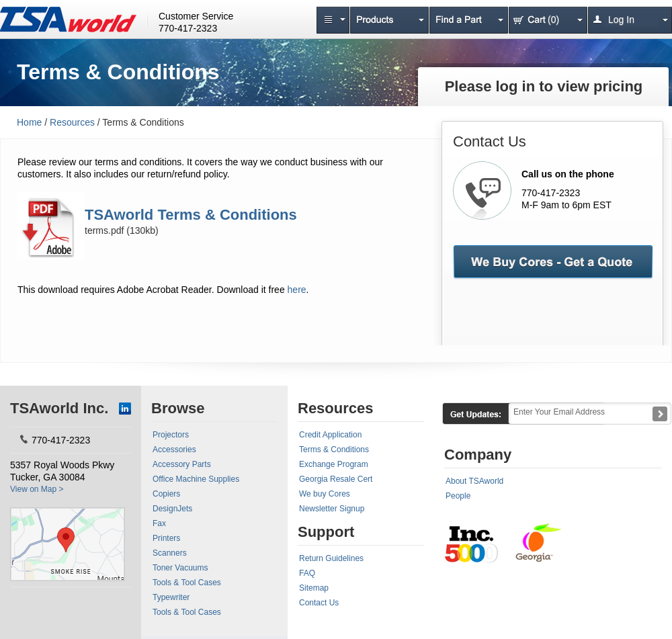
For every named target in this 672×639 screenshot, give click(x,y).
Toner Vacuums (180, 568)
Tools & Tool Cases (187, 583)
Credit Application (330, 435)
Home (29, 122)
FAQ (307, 573)
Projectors (171, 435)
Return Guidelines (331, 558)
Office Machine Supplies (196, 479)
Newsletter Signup (332, 509)
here (297, 290)
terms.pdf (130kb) (122, 230)
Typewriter (171, 597)
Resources (72, 122)
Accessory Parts (182, 464)
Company (478, 455)
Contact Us (319, 603)
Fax (159, 523)
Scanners (170, 553)
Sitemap (314, 588)
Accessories (174, 450)
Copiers (166, 494)
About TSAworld (474, 481)
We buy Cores (325, 494)
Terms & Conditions (334, 450)
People (458, 496)
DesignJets (172, 509)
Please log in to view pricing (544, 86)
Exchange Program (334, 464)
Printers (166, 538)
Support (326, 532)
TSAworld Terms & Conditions (191, 215)
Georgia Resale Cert (336, 479)
